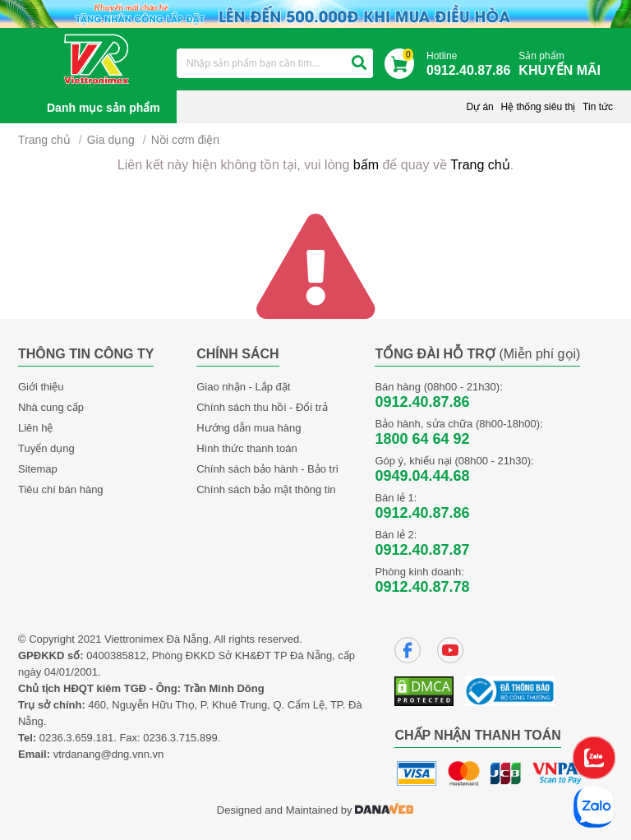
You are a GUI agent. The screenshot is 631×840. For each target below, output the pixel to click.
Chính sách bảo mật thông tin (266, 489)
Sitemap (38, 469)
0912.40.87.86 (422, 402)
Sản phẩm (564, 65)
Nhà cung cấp (51, 407)
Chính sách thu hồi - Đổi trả (262, 407)
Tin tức (598, 107)
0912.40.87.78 (422, 587)
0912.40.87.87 (422, 550)
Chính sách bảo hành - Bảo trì (267, 469)
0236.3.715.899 (180, 738)
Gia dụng (111, 140)
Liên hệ (35, 428)
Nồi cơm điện (185, 140)
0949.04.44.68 (422, 476)
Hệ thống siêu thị (538, 107)
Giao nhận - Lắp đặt (243, 387)
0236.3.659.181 (76, 738)
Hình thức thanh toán (246, 448)
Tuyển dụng (46, 448)
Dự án (479, 107)
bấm (366, 165)
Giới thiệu (41, 387)
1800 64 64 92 (422, 439)
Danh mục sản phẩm (104, 108)
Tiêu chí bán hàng (61, 489)
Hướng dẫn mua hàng (249, 428)
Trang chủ (44, 140)
